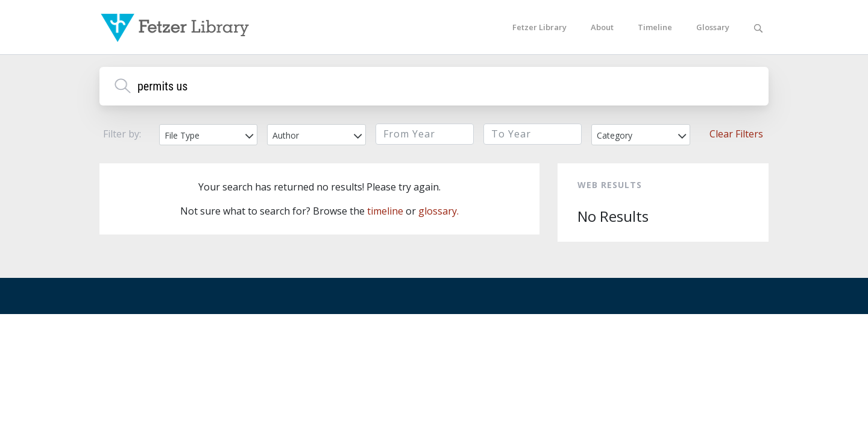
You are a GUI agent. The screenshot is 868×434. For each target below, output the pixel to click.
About (602, 27)
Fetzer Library (539, 27)
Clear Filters (736, 134)
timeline (385, 211)
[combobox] (208, 135)
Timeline (655, 27)
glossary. (439, 211)
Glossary (713, 27)
